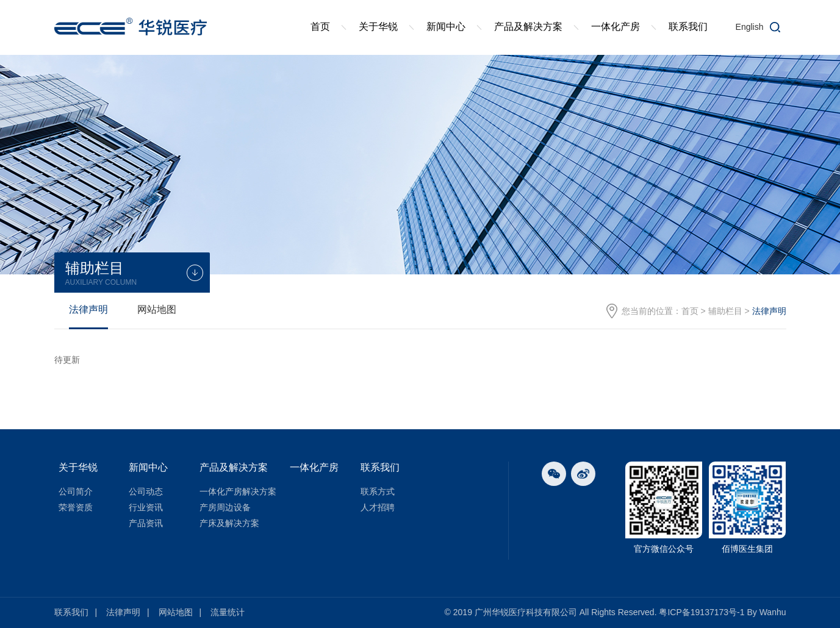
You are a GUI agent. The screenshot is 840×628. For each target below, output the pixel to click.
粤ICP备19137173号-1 (702, 612)
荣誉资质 (76, 507)
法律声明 (88, 309)
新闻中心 (446, 27)
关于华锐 (378, 27)
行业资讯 (146, 507)
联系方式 (378, 491)
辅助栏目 (725, 311)
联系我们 (688, 27)
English (750, 27)
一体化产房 (616, 27)
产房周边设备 (225, 507)
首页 (320, 27)
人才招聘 (378, 507)
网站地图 (157, 309)
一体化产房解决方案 (238, 491)
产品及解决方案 (528, 27)
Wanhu (773, 612)
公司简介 (76, 491)
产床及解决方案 (229, 523)
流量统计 (228, 612)
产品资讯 (146, 523)
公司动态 (146, 491)
